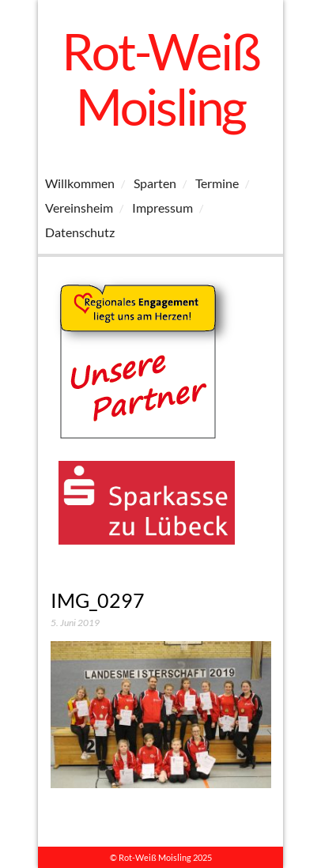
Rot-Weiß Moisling (160, 79)
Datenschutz (80, 232)
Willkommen (80, 183)
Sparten (155, 183)
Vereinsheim (79, 208)
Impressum (162, 208)
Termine (217, 183)
